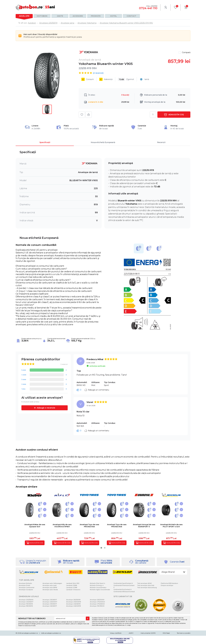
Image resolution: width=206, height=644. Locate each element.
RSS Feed (166, 633)
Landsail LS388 (72, 588)
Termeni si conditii (184, 633)
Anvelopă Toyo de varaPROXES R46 (89, 526)
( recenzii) (98, 73)
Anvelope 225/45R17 (26, 602)
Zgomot (126, 79)
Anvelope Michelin (25, 583)
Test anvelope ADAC (144, 583)
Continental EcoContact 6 (123, 590)
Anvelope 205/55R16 (26, 600)
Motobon (42, 16)
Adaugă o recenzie (46, 408)
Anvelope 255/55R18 (73, 600)
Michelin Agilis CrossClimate (100, 590)
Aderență (106, 79)
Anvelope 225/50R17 (50, 602)
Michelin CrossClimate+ (98, 588)
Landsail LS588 (72, 585)
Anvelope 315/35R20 (97, 606)
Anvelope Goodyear (26, 590)
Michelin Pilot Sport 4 (97, 583)
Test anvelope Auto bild (146, 585)
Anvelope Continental (27, 588)
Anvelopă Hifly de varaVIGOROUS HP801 (62, 526)
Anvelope (24, 16)
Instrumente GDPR (148, 633)
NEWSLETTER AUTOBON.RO (32, 618)
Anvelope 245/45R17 (50, 606)
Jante (60, 16)
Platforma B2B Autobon (169, 583)
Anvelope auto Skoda (50, 590)
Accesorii (78, 16)
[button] (101, 548)
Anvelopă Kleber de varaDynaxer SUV (35, 526)
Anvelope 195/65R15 (26, 604)
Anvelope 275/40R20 (97, 602)
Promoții (96, 16)
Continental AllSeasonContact (124, 592)
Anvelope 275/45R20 (97, 604)
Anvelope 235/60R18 (74, 602)
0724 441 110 (148, 8)
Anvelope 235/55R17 (50, 604)
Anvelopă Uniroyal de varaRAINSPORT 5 (144, 526)
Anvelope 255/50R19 (97, 600)
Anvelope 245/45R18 (73, 604)
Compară (186, 52)
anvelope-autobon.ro (30, 633)
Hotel (114, 16)
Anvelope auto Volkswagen (52, 583)
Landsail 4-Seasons (73, 590)
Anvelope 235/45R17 (50, 600)
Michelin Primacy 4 (97, 585)
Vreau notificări (116, 633)
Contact (131, 16)
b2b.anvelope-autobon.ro (51, 633)
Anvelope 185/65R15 (26, 606)
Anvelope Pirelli (25, 585)
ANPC (131, 633)
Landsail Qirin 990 (73, 583)
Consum (88, 79)
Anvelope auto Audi (50, 585)
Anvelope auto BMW (50, 588)
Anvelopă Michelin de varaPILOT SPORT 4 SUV (171, 526)
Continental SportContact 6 (123, 583)
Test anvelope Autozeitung (147, 588)
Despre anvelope (167, 585)
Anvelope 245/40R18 (74, 606)
